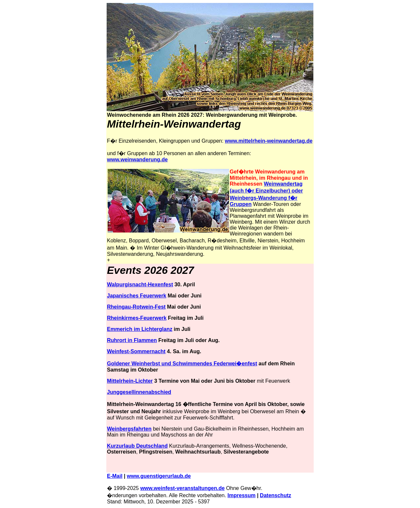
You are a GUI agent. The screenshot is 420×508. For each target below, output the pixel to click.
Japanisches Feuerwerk (137, 296)
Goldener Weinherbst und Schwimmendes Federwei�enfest (182, 364)
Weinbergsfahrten (129, 429)
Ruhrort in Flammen (132, 340)
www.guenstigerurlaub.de (159, 476)
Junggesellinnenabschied (139, 392)
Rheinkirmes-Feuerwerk (137, 318)
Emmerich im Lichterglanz (140, 329)
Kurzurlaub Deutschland (137, 446)
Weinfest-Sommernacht (136, 351)
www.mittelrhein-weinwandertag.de (269, 141)
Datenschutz (275, 495)
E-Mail (115, 476)
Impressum (241, 495)
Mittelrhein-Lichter (130, 381)
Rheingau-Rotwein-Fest (136, 307)
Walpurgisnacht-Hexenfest (140, 284)
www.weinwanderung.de (137, 160)
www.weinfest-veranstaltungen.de (182, 488)
